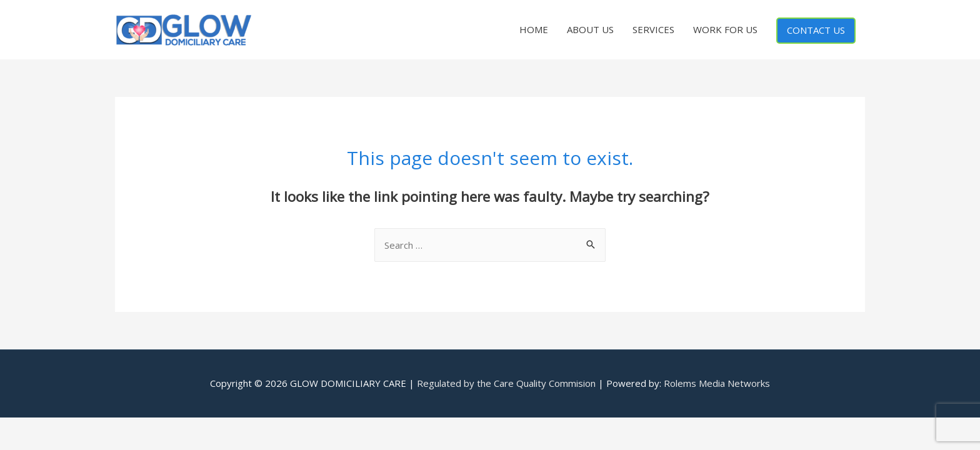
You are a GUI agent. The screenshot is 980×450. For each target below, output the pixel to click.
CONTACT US (816, 30)
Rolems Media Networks (717, 383)
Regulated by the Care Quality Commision (506, 383)
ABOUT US (590, 29)
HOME (534, 29)
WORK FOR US (725, 29)
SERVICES (653, 29)
